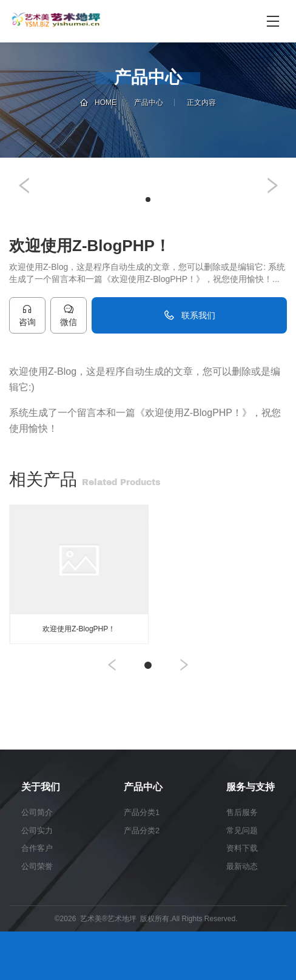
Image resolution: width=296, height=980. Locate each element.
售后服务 (242, 812)
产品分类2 (142, 831)
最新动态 (242, 866)
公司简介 (37, 812)
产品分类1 (142, 812)
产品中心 (149, 102)
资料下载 (242, 848)
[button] (24, 186)
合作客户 (37, 848)
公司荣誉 (37, 866)
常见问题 (242, 831)
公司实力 (37, 831)
